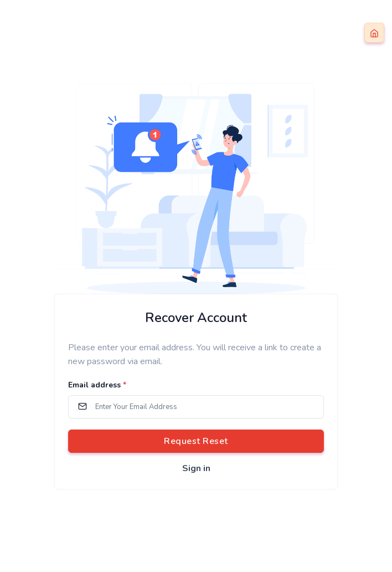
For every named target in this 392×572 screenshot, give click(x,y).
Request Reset (196, 441)
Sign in (196, 468)
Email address (97, 385)
